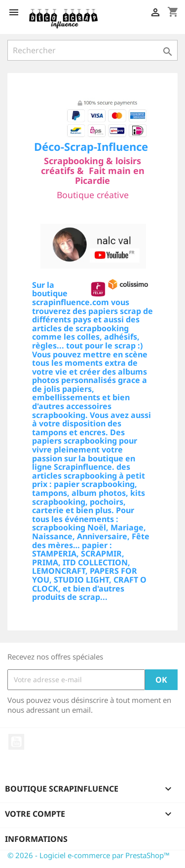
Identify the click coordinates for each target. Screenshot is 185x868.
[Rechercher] (92, 50)
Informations (36, 839)
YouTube (16, 742)
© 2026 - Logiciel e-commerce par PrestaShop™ (89, 855)
